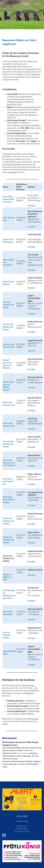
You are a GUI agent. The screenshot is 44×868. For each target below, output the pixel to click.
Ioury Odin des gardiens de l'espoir (9, 199)
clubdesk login (22, 821)
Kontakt (31, 227)
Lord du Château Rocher (7, 635)
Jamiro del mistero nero (9, 425)
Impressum (22, 826)
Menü (37, 4)
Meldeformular (23, 753)
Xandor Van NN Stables (8, 241)
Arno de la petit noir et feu (8, 481)
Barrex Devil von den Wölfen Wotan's (8, 386)
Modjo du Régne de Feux (7, 577)
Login (26, 4)
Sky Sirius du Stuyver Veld (9, 346)
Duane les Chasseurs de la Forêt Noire (9, 463)
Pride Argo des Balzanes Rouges (9, 500)
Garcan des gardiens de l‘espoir (8, 327)
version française (22, 831)
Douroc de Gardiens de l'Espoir (8, 521)
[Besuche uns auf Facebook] (4, 835)
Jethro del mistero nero (9, 404)
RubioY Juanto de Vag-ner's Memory (7, 364)
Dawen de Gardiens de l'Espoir (8, 540)
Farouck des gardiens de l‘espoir (8, 444)
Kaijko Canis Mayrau (9, 283)
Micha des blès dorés (7, 613)
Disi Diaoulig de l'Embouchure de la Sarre (9, 594)
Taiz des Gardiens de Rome (8, 305)
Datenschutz (22, 829)
